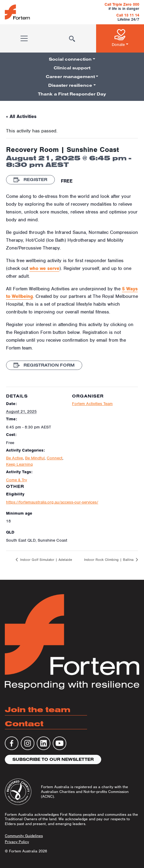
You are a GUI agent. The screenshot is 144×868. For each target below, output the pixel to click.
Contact (24, 723)
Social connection (70, 59)
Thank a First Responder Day (72, 94)
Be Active (14, 458)
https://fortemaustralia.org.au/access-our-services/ (52, 502)
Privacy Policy (17, 842)
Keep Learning (19, 464)
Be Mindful (35, 458)
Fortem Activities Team (92, 404)
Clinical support (72, 68)
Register (30, 180)
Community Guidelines (24, 836)
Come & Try (17, 480)
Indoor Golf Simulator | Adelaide (45, 560)
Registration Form (44, 365)
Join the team (38, 709)
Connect (55, 458)
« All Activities (21, 116)
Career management (70, 77)
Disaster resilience (70, 85)
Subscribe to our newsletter (53, 759)
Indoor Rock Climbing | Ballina (109, 560)
